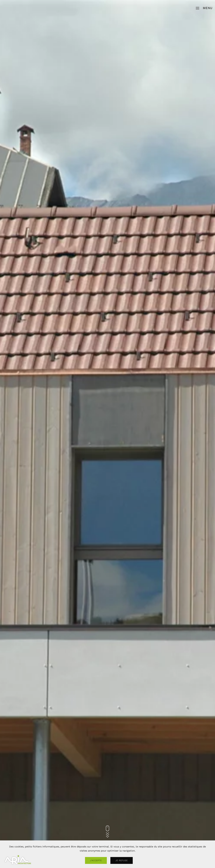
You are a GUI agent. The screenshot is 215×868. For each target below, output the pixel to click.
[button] (204, 8)
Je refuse (122, 860)
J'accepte (96, 860)
